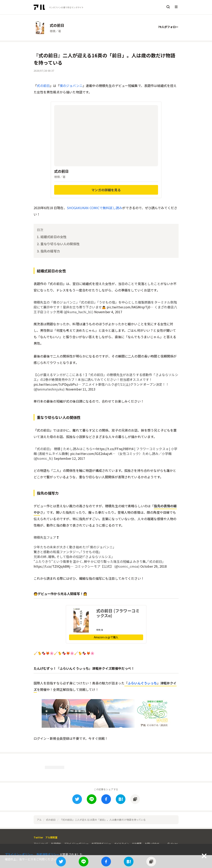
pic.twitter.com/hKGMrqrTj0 (128, 307)
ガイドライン (122, 844)
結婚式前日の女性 (53, 237)
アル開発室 (51, 837)
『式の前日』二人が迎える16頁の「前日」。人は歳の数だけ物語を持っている (103, 820)
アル (39, 820)
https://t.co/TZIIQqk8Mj (52, 566)
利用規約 (56, 844)
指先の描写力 (50, 251)
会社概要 (137, 844)
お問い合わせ (152, 844)
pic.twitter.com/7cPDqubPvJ (56, 384)
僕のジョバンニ (71, 86)
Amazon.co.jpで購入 (106, 637)
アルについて (41, 844)
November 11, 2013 (81, 389)
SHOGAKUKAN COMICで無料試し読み (95, 208)
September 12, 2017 (69, 458)
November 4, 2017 (108, 312)
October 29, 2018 (154, 566)
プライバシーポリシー (76, 844)
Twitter (38, 837)
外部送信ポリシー (101, 844)
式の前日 (43, 86)
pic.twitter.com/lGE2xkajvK (91, 454)
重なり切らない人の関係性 (60, 244)
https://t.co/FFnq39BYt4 (115, 449)
